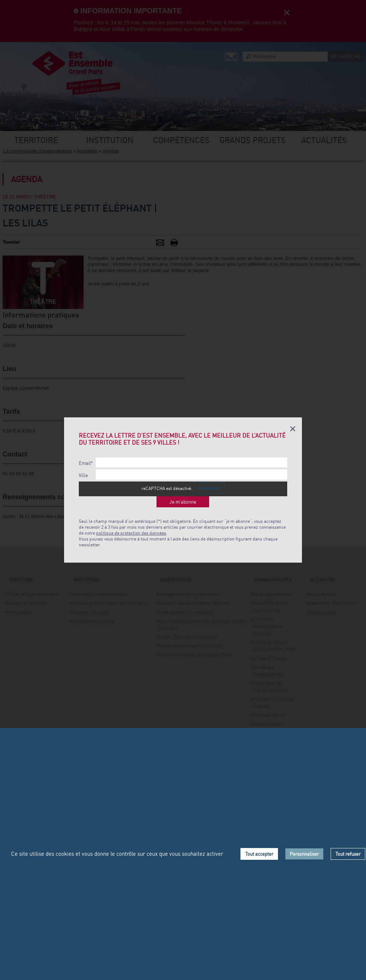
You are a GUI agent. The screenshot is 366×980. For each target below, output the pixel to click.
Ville (83, 475)
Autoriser (209, 488)
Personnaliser (304, 854)
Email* (86, 463)
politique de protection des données (131, 533)
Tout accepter (259, 854)
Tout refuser (348, 854)
